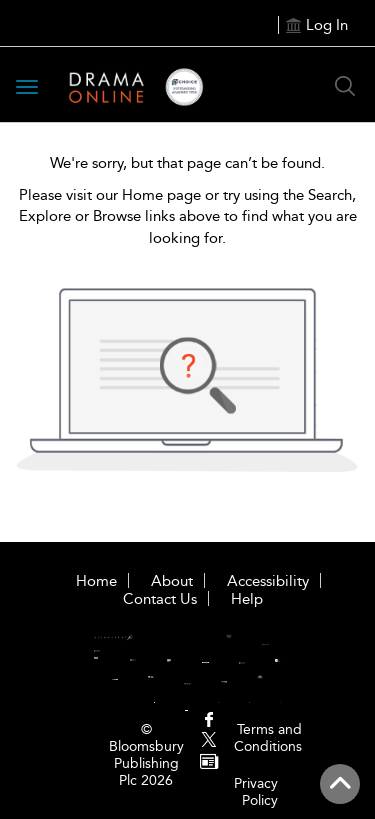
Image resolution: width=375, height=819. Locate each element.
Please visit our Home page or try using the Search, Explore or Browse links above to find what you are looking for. (188, 216)
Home (96, 581)
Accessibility (268, 581)
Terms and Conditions (268, 738)
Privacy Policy (256, 792)
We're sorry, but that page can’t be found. (187, 163)
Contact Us (160, 599)
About (172, 581)
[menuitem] (208, 721)
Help (247, 599)
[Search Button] (345, 86)
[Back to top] (340, 784)
